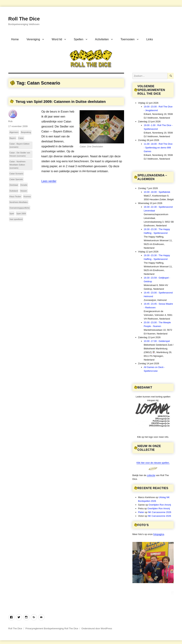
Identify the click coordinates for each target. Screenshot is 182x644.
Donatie (24, 185)
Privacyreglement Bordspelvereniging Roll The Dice (52, 628)
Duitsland (14, 191)
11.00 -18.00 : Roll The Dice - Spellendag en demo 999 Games (158, 148)
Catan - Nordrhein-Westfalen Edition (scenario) (18, 165)
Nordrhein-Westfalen (19, 202)
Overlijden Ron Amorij (160, 505)
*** (172, 592)
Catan (21, 138)
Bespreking (26, 132)
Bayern (13, 138)
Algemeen (14, 132)
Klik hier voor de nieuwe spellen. (153, 463)
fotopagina (159, 534)
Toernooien (128, 39)
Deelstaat (14, 185)
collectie (151, 475)
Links (150, 39)
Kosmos (27, 197)
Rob (10, 121)
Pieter (141, 512)
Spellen (78, 39)
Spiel (12, 214)
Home (15, 39)
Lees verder (49, 181)
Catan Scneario (16, 174)
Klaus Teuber (15, 197)
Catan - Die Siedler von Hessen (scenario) (20, 154)
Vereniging (33, 39)
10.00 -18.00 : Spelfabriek (157, 192)
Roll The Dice (24, 19)
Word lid (57, 39)
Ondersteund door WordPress (97, 628)
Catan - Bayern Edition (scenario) (20, 145)
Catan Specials (16, 179)
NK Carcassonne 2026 (160, 512)
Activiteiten (102, 39)
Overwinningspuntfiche (20, 208)
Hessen (24, 191)
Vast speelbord (16, 219)
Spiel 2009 (21, 214)
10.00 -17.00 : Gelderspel (157, 341)
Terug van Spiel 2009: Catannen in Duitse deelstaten (61, 101)
